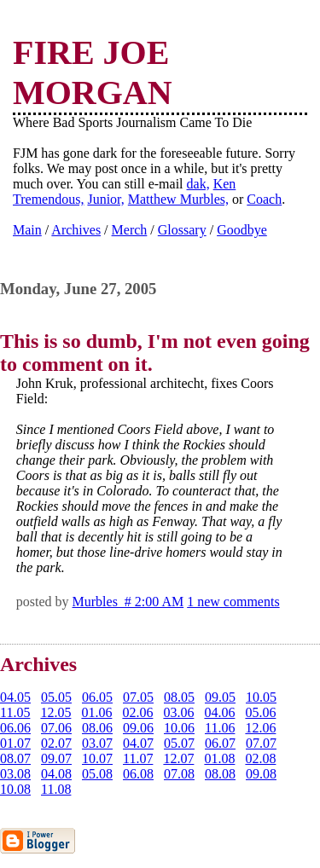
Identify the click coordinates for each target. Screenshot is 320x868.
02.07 (56, 743)
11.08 (56, 789)
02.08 (260, 758)
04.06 (219, 712)
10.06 (179, 728)
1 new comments (233, 602)
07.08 (179, 774)
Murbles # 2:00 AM (128, 602)
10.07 (97, 758)
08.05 (179, 697)
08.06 (97, 728)
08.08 (220, 774)
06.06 (15, 728)
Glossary (182, 230)
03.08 (15, 774)
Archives (76, 230)
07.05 (138, 697)
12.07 (178, 758)
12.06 (260, 728)
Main (27, 230)
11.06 (220, 728)
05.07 (179, 743)
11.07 (138, 758)
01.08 (219, 758)
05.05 (56, 697)
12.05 (55, 712)
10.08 (15, 789)
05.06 (260, 712)
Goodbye (242, 230)
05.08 (97, 774)
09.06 (138, 728)
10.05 (261, 697)
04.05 (15, 697)
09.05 (220, 697)
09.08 (261, 774)
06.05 (97, 697)
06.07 (220, 743)
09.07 (56, 758)
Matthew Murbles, (178, 199)
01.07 (15, 743)
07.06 (56, 728)
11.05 (15, 712)
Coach (264, 199)
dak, (198, 184)
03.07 (97, 743)
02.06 (137, 712)
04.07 (138, 743)
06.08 (138, 774)
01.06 (96, 712)
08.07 (15, 758)
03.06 (178, 712)
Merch (130, 230)
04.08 (56, 774)
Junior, (105, 199)
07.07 (261, 743)
